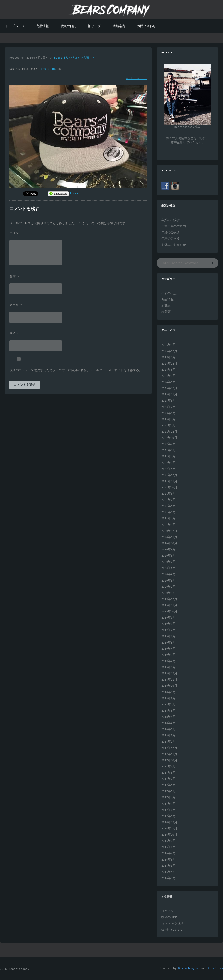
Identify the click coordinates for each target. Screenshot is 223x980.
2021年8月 (168, 494)
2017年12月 (169, 748)
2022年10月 (169, 438)
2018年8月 (168, 698)
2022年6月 (168, 450)
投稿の (169, 917)
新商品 (166, 306)
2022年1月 (168, 469)
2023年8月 (168, 401)
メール (16, 305)
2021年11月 (169, 481)
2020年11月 (169, 537)
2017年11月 (169, 754)
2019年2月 (168, 661)
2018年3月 (168, 729)
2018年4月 (168, 723)
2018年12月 (169, 674)
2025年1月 (168, 357)
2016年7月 (168, 853)
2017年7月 (168, 779)
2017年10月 (169, 760)
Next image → (136, 78)
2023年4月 (168, 419)
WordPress (216, 968)
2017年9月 (168, 767)
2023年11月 (169, 395)
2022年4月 (168, 457)
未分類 (166, 312)
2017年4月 (168, 798)
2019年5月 (168, 643)
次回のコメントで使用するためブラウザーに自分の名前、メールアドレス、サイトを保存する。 (76, 370)
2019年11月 (169, 605)
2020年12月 (169, 531)
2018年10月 (169, 686)
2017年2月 (168, 810)
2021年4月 (168, 518)
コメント (16, 233)
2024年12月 (169, 364)
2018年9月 (168, 692)
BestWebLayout (189, 968)
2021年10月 (169, 488)
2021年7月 (168, 500)
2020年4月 (168, 574)
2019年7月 (168, 630)
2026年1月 (168, 345)
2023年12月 (169, 388)
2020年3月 (168, 581)
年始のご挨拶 (170, 220)
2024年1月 (168, 382)
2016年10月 (169, 835)
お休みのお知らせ (174, 245)
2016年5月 (168, 866)
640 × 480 (50, 69)
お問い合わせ (146, 26)
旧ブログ (95, 26)
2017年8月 (168, 773)
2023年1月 (168, 426)
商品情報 (43, 26)
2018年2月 (168, 736)
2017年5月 (168, 791)
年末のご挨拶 (170, 239)
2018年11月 (169, 680)
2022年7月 (168, 444)
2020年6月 (168, 568)
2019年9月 (168, 618)
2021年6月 (168, 506)
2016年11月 (169, 829)
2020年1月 (168, 593)
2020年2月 (168, 587)
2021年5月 (168, 512)
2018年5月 (168, 717)
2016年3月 (168, 878)
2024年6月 (168, 370)
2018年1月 (168, 742)
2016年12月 (169, 822)
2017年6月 (168, 785)
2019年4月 (168, 649)
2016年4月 (168, 872)
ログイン (167, 911)
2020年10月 (169, 543)
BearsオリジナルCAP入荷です (75, 58)
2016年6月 (168, 860)
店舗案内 (119, 26)
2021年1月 (168, 525)
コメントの (172, 924)
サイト (14, 334)
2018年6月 (168, 711)
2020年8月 (168, 556)
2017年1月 (168, 816)
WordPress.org (172, 930)
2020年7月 (168, 562)
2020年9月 (168, 550)
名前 (14, 277)
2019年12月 (169, 599)
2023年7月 (168, 407)
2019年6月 (168, 637)
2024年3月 (168, 376)
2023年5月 (168, 413)
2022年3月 (168, 463)
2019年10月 (169, 612)
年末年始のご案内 (174, 226)
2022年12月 (169, 432)
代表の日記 (69, 26)
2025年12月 (169, 351)
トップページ (15, 26)
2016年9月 (168, 841)
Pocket (75, 193)
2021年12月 (169, 475)
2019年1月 (168, 667)
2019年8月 (168, 624)
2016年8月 (168, 847)
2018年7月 (168, 705)
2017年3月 (168, 804)
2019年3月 (168, 655)
